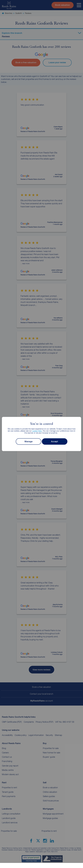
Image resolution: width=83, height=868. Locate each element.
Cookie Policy (37, 431)
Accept (55, 442)
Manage (29, 442)
